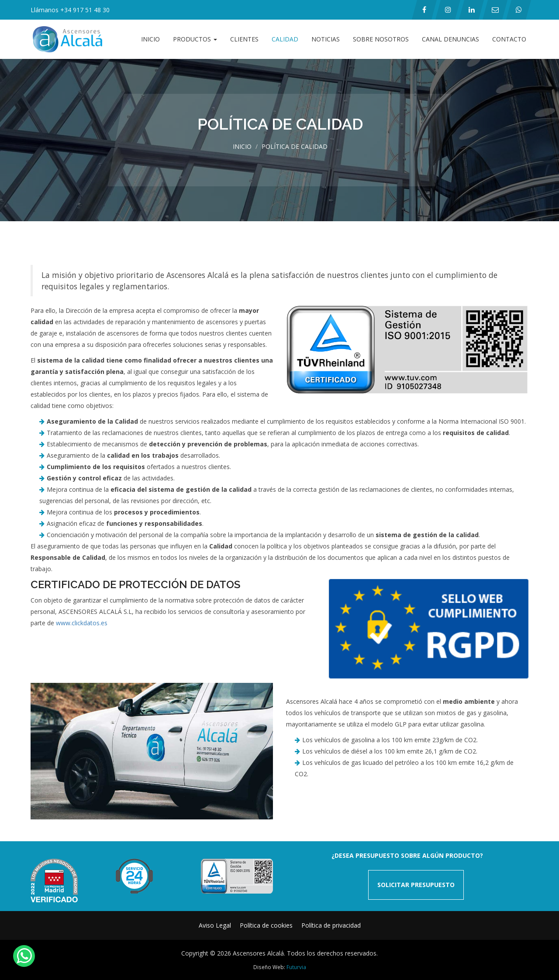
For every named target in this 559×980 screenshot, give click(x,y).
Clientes (244, 39)
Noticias (326, 39)
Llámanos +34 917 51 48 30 (70, 10)
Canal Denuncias (450, 39)
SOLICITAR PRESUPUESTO (416, 885)
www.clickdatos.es (82, 623)
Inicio (150, 39)
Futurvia (296, 967)
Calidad (285, 39)
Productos (195, 39)
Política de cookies (266, 925)
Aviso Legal (215, 925)
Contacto (509, 39)
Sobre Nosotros (381, 39)
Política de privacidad (331, 925)
